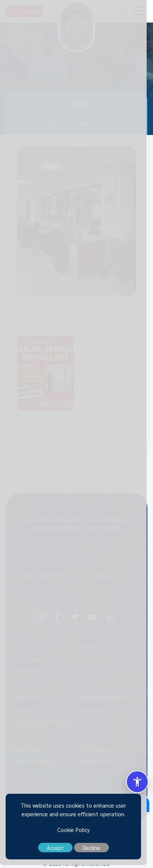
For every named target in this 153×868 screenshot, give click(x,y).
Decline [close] (94, 851)
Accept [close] (58, 851)
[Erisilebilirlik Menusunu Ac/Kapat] (137, 782)
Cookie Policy (76, 833)
